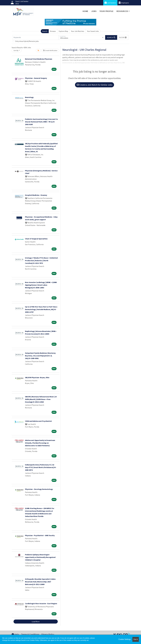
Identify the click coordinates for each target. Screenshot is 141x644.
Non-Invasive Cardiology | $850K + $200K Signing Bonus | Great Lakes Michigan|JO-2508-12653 (41, 285)
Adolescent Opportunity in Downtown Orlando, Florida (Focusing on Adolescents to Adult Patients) (40, 443)
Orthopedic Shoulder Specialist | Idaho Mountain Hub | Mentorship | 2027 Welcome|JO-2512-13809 (40, 582)
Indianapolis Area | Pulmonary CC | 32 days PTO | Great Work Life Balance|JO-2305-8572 (41, 467)
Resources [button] (122, 11)
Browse (53, 31)
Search (45, 31)
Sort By (16, 50)
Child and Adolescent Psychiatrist (38, 421)
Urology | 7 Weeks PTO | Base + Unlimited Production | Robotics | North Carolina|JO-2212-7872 (41, 260)
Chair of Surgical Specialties (36, 239)
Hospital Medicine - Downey (36, 195)
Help (15, 634)
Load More (36, 622)
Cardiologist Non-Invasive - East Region (41, 603)
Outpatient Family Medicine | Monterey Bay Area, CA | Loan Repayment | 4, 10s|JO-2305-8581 (40, 356)
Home (85, 11)
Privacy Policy (48, 634)
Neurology (29, 97)
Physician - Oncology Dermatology (39, 489)
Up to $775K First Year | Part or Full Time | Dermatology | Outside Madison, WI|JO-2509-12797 (41, 309)
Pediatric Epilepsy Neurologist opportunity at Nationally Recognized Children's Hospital (40, 557)
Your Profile (107, 11)
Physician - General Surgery (36, 78)
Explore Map (63, 31)
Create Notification (50, 50)
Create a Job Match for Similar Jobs (95, 85)
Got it (136, 639)
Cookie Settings (125, 639)
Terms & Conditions (30, 634)
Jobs (94, 11)
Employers (124, 3)
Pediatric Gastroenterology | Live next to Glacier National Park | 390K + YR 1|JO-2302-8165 (41, 122)
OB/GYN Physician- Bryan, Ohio (37, 377)
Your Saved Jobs (93, 31)
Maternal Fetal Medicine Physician (39, 59)
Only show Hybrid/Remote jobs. (27, 41)
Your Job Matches (78, 31)
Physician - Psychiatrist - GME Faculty (40, 535)
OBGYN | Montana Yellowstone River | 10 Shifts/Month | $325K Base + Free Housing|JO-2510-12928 (41, 399)
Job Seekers (110, 3)
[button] (123, 37)
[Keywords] (36, 37)
